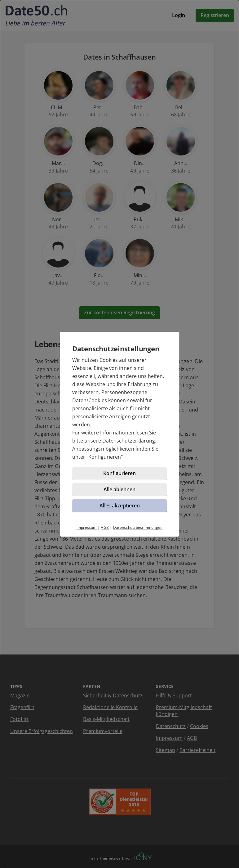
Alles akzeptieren (120, 506)
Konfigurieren (105, 457)
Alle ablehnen (119, 489)
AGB (105, 527)
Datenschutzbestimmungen (138, 527)
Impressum (87, 527)
